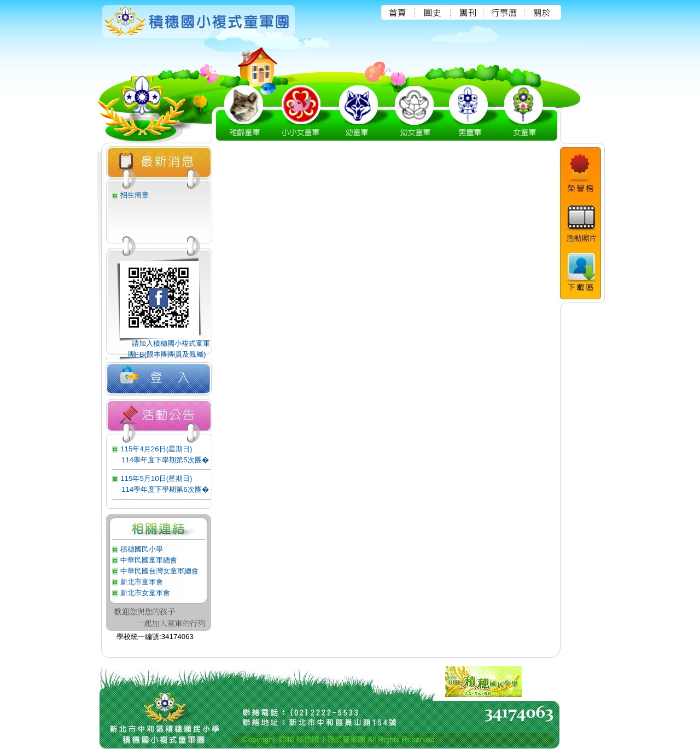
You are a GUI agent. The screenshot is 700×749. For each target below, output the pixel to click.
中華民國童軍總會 (149, 560)
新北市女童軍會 (145, 593)
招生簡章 (135, 195)
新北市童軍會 (142, 582)
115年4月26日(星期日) (156, 449)
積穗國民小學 (142, 549)
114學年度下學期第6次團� (165, 489)
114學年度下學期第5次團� (165, 460)
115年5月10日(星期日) (156, 478)
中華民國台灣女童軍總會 (159, 571)
